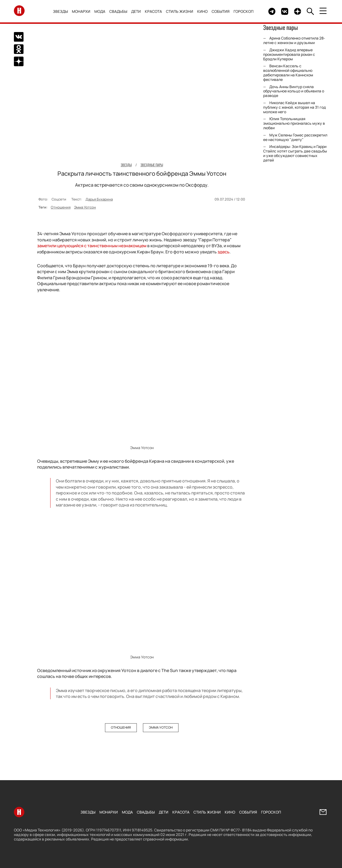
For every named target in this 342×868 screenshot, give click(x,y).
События (222, 11)
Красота (155, 11)
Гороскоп (245, 11)
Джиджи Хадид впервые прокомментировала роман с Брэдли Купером (289, 54)
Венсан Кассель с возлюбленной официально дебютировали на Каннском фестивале (288, 72)
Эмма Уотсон (85, 207)
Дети (138, 11)
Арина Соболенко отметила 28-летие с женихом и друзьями (294, 40)
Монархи (83, 11)
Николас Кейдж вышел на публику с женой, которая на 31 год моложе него (295, 107)
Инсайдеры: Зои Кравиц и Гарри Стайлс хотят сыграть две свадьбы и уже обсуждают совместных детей (295, 153)
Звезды (62, 11)
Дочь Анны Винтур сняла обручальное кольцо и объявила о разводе (294, 91)
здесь (224, 252)
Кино (204, 11)
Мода (102, 11)
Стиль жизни (181, 11)
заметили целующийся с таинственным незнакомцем (92, 246)
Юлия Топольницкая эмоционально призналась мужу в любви (294, 123)
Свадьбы (120, 11)
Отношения (61, 207)
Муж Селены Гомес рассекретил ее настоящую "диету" (295, 137)
